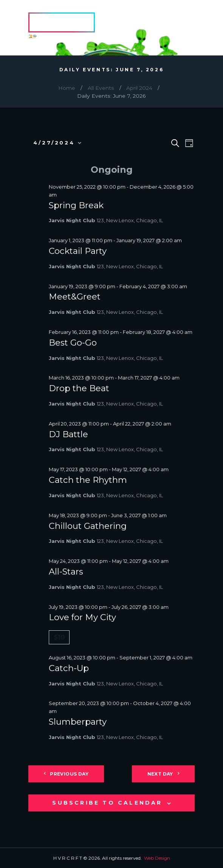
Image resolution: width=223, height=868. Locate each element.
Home (67, 88)
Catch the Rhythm (88, 480)
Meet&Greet (75, 297)
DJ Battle (68, 434)
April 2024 (139, 88)
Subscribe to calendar (107, 803)
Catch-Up (69, 668)
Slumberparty (78, 722)
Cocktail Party (78, 251)
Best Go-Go (73, 343)
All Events (101, 88)
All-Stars (66, 571)
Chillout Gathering (88, 526)
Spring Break (76, 205)
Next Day (160, 774)
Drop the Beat (79, 388)
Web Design (157, 858)
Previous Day (69, 774)
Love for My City (82, 617)
